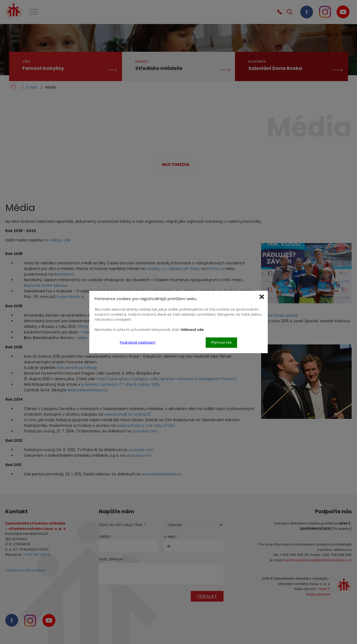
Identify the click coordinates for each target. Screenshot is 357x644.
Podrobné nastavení (138, 342)
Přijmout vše (221, 342)
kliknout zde (192, 329)
